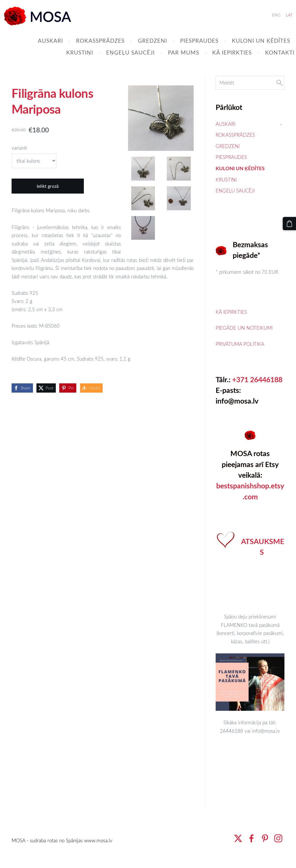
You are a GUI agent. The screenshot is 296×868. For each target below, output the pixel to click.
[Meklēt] (250, 94)
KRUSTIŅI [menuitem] (70, 60)
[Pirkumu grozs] (291, 222)
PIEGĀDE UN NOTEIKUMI (244, 339)
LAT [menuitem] (279, 22)
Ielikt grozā (48, 198)
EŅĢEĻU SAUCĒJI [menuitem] (120, 60)
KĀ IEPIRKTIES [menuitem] (222, 60)
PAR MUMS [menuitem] (173, 60)
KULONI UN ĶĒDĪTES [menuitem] (251, 48)
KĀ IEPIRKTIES (231, 324)
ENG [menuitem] (266, 22)
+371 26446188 (257, 391)
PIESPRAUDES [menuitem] (189, 48)
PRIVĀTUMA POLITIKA (240, 356)
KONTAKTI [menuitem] (270, 60)
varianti (19, 159)
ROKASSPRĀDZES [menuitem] (90, 48)
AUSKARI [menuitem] (40, 48)
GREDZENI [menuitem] (142, 48)
